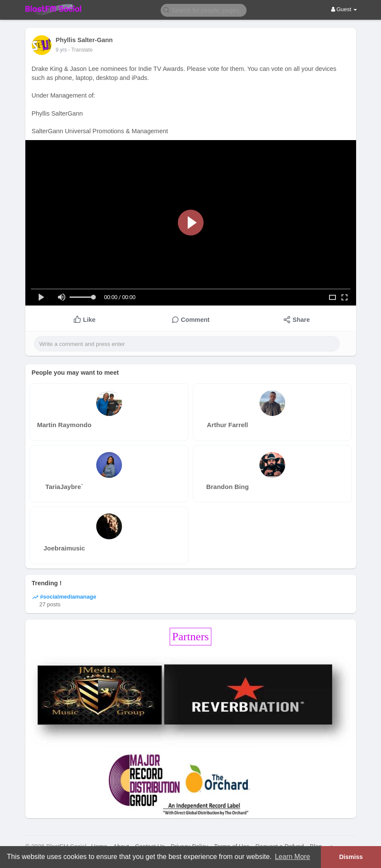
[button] (204, 10)
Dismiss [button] (351, 857)
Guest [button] (344, 9)
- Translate (81, 50)
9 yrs (61, 50)
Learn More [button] (293, 857)
